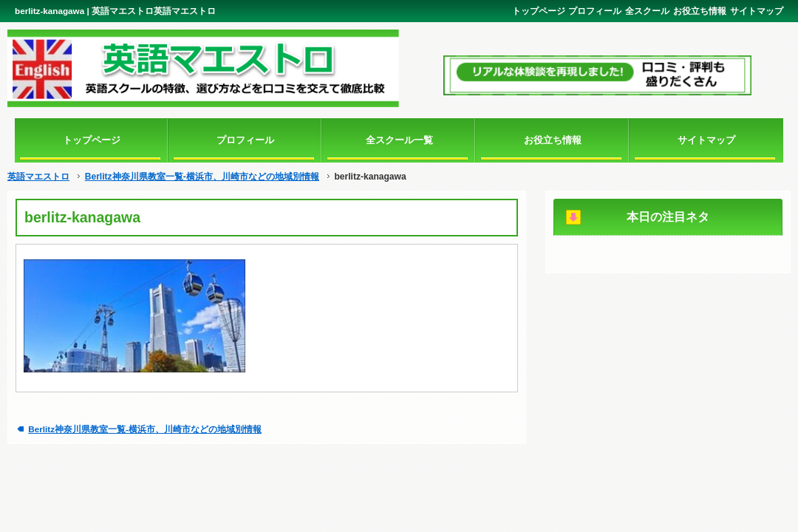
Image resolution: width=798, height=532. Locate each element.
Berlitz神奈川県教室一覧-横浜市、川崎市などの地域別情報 (202, 177)
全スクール (647, 11)
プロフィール (595, 11)
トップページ (539, 11)
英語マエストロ (38, 177)
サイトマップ (757, 11)
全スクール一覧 (399, 140)
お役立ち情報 (700, 11)
